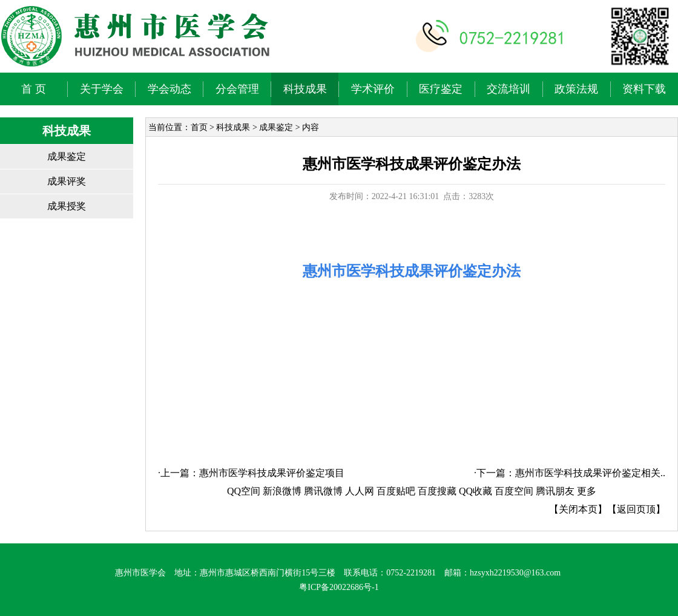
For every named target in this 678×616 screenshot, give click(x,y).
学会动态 (169, 89)
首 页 (34, 89)
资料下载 (644, 89)
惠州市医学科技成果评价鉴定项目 (272, 473)
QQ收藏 (476, 491)
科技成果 (305, 89)
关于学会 (102, 89)
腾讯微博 (323, 491)
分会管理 (237, 89)
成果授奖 (67, 206)
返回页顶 (636, 509)
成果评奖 (67, 181)
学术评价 (373, 89)
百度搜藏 (437, 491)
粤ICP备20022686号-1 (339, 587)
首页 (199, 127)
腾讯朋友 (555, 491)
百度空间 (514, 491)
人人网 (360, 491)
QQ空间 (244, 491)
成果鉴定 (67, 156)
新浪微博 (282, 491)
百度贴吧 (396, 491)
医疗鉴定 (441, 89)
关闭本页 (578, 509)
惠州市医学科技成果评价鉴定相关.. (590, 473)
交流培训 (508, 89)
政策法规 (576, 89)
